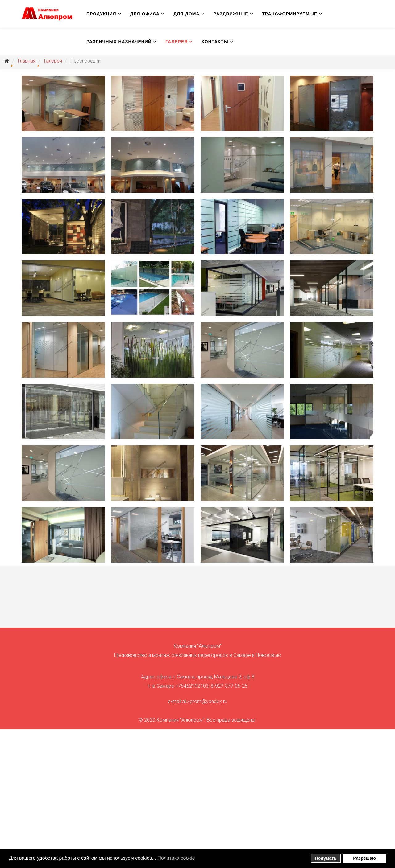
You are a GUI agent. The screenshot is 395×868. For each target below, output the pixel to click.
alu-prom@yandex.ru (205, 701)
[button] (199, 859)
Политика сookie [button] (176, 858)
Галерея (177, 42)
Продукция (101, 14)
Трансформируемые (290, 14)
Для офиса (145, 14)
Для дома (186, 14)
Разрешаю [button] (364, 858)
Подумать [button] (326, 858)
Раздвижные (231, 14)
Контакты (215, 42)
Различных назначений (119, 42)
